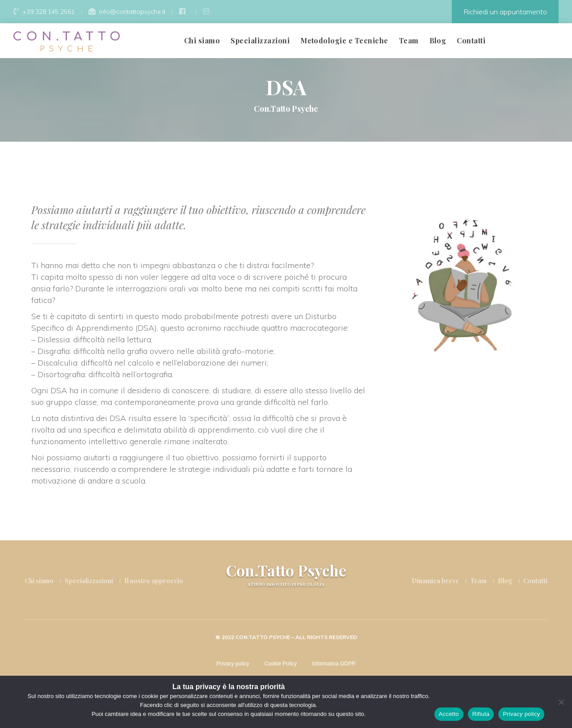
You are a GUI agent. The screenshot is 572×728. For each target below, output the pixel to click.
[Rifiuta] (561, 702)
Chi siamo (202, 40)
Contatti (471, 40)
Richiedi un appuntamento (505, 12)
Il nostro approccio (154, 581)
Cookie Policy (281, 664)
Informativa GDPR (334, 664)
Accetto (449, 714)
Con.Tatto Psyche (286, 574)
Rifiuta (481, 714)
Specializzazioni (260, 40)
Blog (438, 40)
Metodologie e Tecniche (344, 40)
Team (409, 40)
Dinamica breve (435, 581)
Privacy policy (233, 664)
